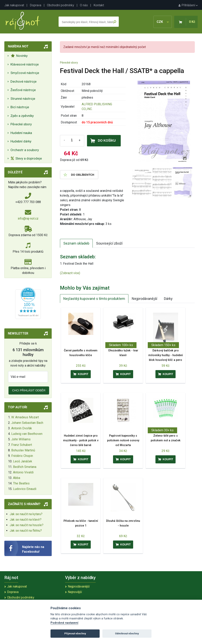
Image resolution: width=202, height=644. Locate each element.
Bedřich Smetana (25, 467)
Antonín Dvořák (22, 428)
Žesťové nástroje (23, 90)
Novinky (19, 56)
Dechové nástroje (23, 81)
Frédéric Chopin (22, 456)
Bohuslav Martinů (23, 450)
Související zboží (109, 243)
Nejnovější (75, 592)
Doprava (36, 5)
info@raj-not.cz (28, 219)
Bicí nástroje (20, 107)
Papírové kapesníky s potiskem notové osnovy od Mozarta (123, 440)
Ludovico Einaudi (25, 489)
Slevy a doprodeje (26, 158)
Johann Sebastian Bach (27, 423)
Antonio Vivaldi (23, 472)
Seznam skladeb (76, 243)
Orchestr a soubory (25, 150)
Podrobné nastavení (64, 623)
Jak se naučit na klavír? (26, 520)
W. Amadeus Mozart (25, 417)
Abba (17, 478)
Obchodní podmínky (61, 5)
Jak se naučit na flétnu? (26, 531)
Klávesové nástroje (25, 64)
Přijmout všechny (75, 633)
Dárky (168, 299)
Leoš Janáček (23, 461)
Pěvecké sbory (21, 124)
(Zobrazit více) (70, 273)
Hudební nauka (21, 133)
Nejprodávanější (144, 299)
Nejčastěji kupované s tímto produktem (94, 299)
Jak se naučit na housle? (27, 525)
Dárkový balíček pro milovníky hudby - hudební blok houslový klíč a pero (166, 355)
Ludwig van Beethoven (27, 434)
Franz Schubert (22, 445)
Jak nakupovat (14, 5)
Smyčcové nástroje (25, 73)
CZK (163, 22)
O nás (84, 5)
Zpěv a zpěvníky (22, 116)
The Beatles (21, 483)
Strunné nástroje (23, 99)
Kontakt (99, 5)
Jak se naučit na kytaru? (26, 514)
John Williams (21, 439)
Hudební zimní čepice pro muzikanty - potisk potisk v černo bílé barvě (81, 440)
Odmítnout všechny (127, 633)
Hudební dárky (21, 141)
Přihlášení (188, 5)
